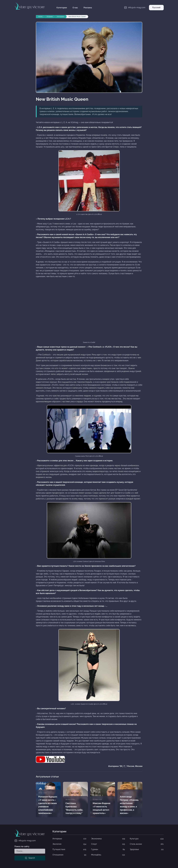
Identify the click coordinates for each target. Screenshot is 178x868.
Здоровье (147, 849)
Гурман (108, 849)
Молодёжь (108, 855)
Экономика (108, 839)
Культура (147, 839)
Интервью (69, 839)
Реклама (88, 8)
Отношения (69, 855)
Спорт (108, 844)
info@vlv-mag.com (25, 841)
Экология (69, 844)
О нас (75, 8)
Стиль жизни (147, 844)
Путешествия (69, 849)
